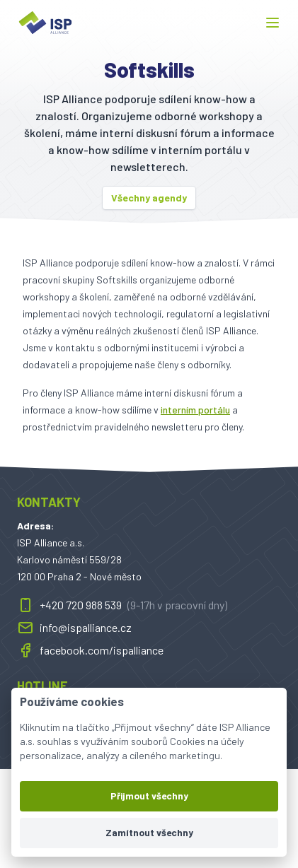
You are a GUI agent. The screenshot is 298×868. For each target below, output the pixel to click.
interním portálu (195, 410)
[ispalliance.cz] (45, 23)
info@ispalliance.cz (74, 628)
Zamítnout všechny (149, 832)
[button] (273, 23)
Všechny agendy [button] (149, 198)
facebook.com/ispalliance (90, 650)
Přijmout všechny (149, 796)
